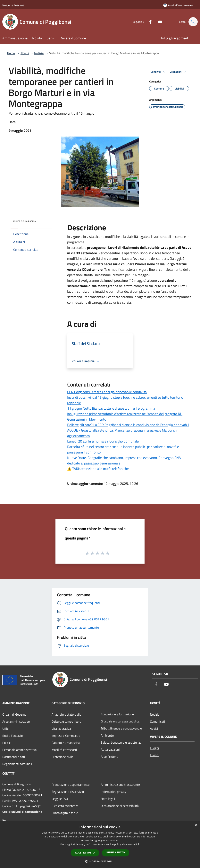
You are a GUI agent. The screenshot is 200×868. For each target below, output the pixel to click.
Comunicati (158, 721)
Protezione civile (62, 757)
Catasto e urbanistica (66, 743)
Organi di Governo (14, 714)
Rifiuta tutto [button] (116, 852)
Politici (7, 743)
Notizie (39, 53)
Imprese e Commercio (66, 736)
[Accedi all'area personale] (178, 5)
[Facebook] (148, 22)
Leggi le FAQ (60, 799)
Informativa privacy (114, 792)
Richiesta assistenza (65, 806)
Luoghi (154, 748)
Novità (25, 53)
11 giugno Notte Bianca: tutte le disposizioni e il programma (111, 408)
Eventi (154, 755)
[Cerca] (193, 22)
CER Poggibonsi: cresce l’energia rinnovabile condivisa (107, 392)
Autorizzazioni (110, 749)
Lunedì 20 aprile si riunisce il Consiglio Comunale (103, 441)
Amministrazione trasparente (120, 785)
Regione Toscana (13, 5)
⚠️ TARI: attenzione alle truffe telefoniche (98, 469)
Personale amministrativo (19, 750)
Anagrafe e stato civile (66, 714)
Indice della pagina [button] (25, 221)
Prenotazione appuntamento (71, 785)
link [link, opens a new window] (138, 844)
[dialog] (100, 845)
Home (11, 53)
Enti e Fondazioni (14, 736)
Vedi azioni (179, 72)
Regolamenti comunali (17, 764)
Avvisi (154, 729)
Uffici (6, 729)
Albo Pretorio (109, 757)
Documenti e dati (14, 757)
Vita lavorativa (61, 729)
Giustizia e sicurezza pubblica (120, 721)
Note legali (108, 799)
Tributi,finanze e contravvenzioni (123, 728)
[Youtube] (158, 22)
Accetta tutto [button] (85, 853)
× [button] (196, 825)
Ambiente (107, 735)
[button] (100, 861)
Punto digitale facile (65, 813)
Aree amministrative (16, 721)
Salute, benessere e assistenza (121, 742)
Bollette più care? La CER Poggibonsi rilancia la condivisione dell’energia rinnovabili (128, 425)
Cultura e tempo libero (66, 721)
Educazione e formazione (117, 714)
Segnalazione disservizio (68, 792)
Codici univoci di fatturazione (22, 812)
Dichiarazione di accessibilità (120, 806)
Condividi (159, 72)
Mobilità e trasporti (64, 750)
